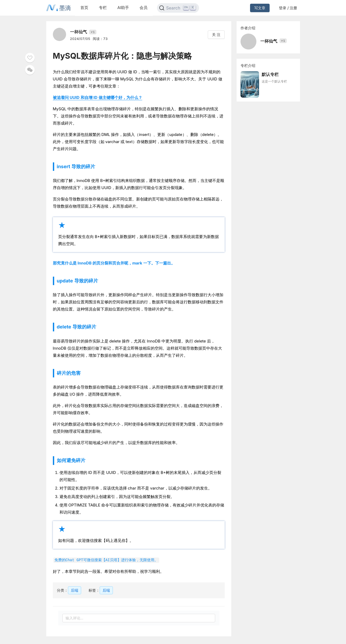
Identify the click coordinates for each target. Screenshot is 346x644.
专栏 (103, 8)
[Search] (178, 8)
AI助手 (123, 8)
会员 (144, 8)
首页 (84, 8)
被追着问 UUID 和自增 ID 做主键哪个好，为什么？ (98, 97)
